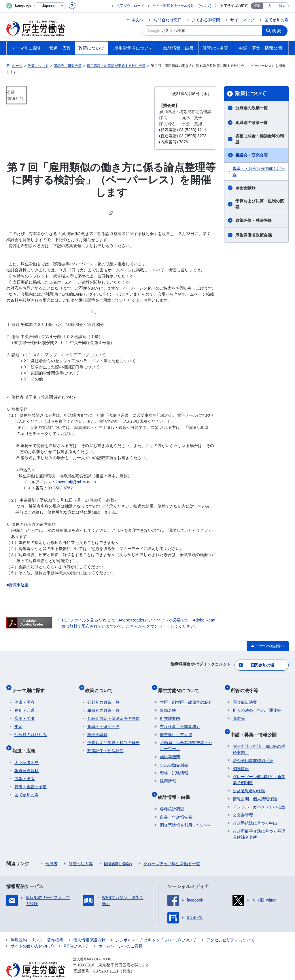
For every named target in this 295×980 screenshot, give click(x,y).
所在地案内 (170, 712)
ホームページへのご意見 (120, 935)
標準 (257, 6)
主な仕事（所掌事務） (180, 720)
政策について (251, 93)
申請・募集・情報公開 (256, 725)
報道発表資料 (27, 759)
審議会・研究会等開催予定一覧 (259, 171)
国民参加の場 (277, 20)
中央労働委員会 (174, 759)
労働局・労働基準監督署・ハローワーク (186, 739)
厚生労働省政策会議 (254, 235)
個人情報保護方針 (89, 929)
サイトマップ (242, 20)
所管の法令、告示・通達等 (257, 704)
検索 (278, 31)
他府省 (51, 853)
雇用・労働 (24, 712)
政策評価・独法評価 (254, 220)
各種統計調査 (172, 798)
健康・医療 (24, 696)
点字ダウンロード (130, 6)
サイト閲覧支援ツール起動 (173, 6)
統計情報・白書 (176, 788)
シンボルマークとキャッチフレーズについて (156, 929)
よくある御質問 (206, 20)
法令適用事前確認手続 (253, 749)
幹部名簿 (168, 704)
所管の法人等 (81, 853)
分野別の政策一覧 (251, 108)
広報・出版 (24, 767)
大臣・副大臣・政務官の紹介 (186, 696)
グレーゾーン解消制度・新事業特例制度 (259, 768)
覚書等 (239, 712)
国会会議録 (245, 188)
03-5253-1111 (106, 960)
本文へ (137, 20)
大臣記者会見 (27, 751)
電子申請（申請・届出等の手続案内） (259, 738)
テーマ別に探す (31, 686)
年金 (18, 720)
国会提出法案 (245, 696)
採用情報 (168, 775)
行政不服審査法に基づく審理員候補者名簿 (259, 823)
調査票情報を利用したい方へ (186, 814)
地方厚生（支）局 (176, 728)
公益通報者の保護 (249, 780)
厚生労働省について (181, 686)
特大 (282, 6)
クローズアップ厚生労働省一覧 (172, 853)
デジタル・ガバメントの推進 (259, 796)
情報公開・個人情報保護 (255, 788)
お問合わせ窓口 (168, 20)
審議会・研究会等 (251, 155)
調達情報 (241, 757)
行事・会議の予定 (31, 776)
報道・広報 (26, 742)
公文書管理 (243, 804)
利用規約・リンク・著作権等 (37, 929)
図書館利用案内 (118, 853)
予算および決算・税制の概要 (260, 204)
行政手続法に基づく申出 (255, 812)
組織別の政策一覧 (251, 123)
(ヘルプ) (205, 6)
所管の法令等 (247, 686)
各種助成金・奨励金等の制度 (260, 139)
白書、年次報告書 (176, 806)
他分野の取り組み (31, 728)
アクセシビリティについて (230, 929)
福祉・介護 (24, 704)
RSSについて (76, 935)
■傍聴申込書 (18, 585)
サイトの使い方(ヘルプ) (32, 935)
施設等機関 (170, 750)
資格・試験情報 (174, 767)
